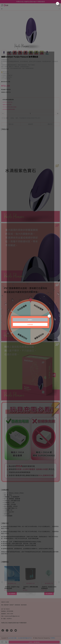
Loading (30, 322)
